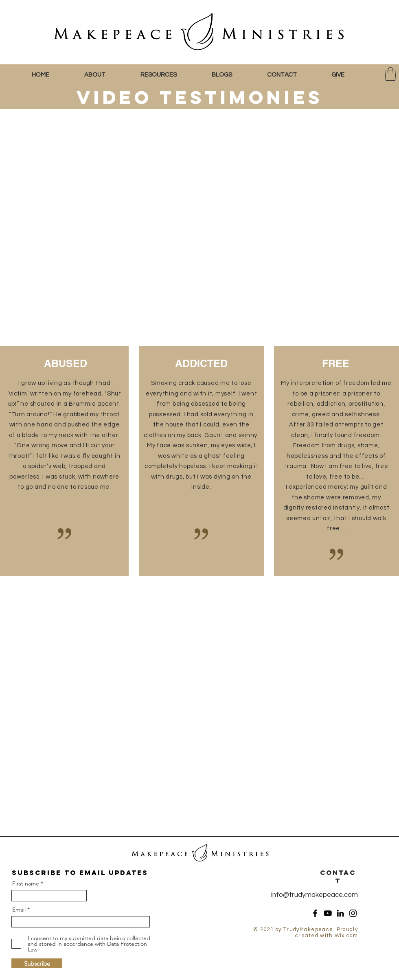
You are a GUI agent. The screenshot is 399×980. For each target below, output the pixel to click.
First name (26, 883)
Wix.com (346, 936)
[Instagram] (353, 913)
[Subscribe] (37, 963)
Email (19, 910)
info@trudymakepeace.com (315, 895)
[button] (106, 75)
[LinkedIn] (340, 913)
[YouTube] (328, 913)
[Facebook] (315, 913)
